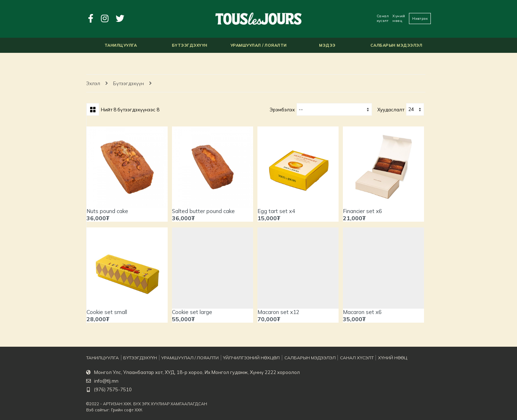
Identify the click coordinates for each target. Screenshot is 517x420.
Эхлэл (93, 83)
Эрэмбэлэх (282, 110)
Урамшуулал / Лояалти (186, 358)
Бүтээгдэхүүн (129, 83)
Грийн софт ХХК (127, 410)
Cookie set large (192, 312)
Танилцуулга (101, 358)
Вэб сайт (95, 410)
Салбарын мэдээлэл (301, 358)
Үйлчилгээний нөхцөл (244, 358)
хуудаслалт (391, 110)
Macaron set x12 (278, 312)
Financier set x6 (362, 211)
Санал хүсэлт (383, 18)
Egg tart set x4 (276, 211)
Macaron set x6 (362, 312)
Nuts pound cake (107, 211)
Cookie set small (107, 312)
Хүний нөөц (399, 18)
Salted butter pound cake (203, 211)
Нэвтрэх (420, 19)
